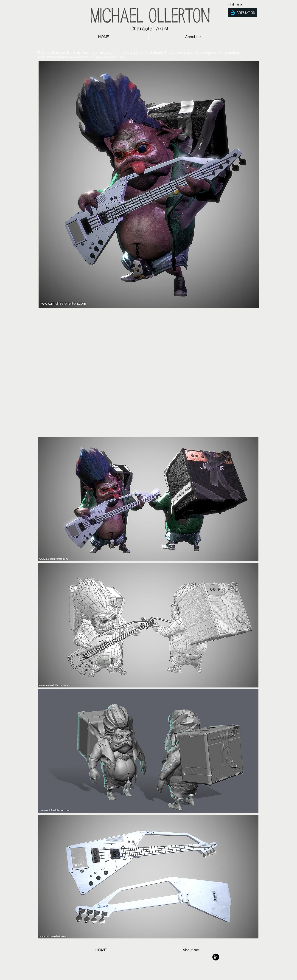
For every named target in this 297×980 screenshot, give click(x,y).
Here (99, 57)
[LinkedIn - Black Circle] (216, 957)
